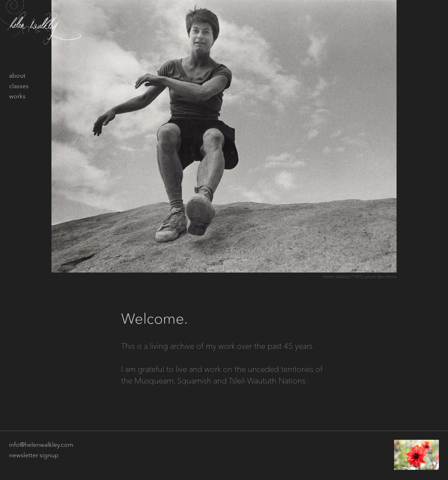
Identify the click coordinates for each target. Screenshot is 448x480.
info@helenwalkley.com (41, 445)
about (17, 76)
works (17, 97)
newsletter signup (34, 456)
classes (19, 86)
